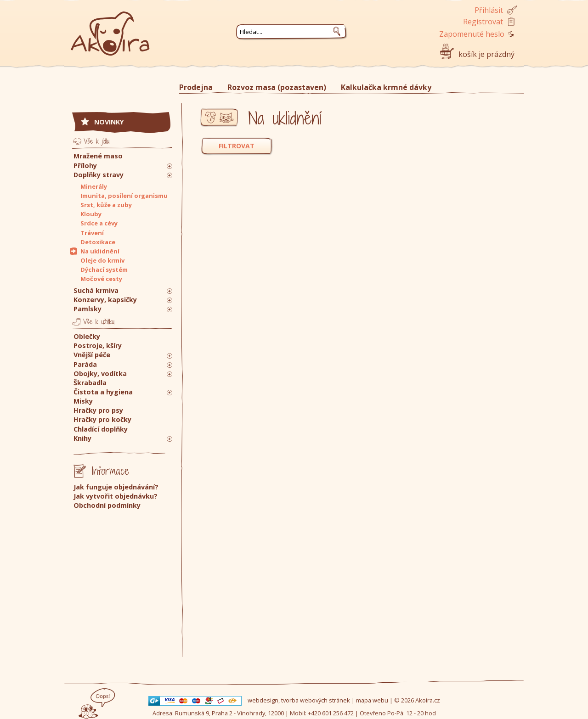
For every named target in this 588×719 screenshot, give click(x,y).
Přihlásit (489, 10)
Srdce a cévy (99, 223)
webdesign (263, 700)
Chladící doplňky (101, 429)
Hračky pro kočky (102, 419)
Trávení (92, 233)
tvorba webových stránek (316, 700)
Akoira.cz (428, 700)
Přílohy (85, 166)
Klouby (91, 214)
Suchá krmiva (96, 290)
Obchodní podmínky (107, 505)
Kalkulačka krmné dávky (386, 87)
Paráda (85, 364)
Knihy (82, 438)
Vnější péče (92, 355)
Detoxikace (98, 242)
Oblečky (87, 336)
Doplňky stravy (99, 175)
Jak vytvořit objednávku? (116, 496)
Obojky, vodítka (100, 374)
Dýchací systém (104, 270)
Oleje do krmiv (102, 260)
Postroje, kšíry (98, 345)
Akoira (110, 29)
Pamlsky (88, 309)
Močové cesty (101, 279)
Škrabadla (90, 383)
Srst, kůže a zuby (106, 205)
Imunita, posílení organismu (124, 196)
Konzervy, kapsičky (105, 300)
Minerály (94, 186)
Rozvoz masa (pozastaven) (277, 87)
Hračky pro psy (98, 410)
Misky (83, 401)
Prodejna (196, 87)
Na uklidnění (100, 251)
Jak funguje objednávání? (116, 487)
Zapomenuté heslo (472, 34)
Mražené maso (98, 156)
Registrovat (483, 22)
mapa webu (372, 700)
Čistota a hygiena (103, 392)
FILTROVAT (237, 146)
